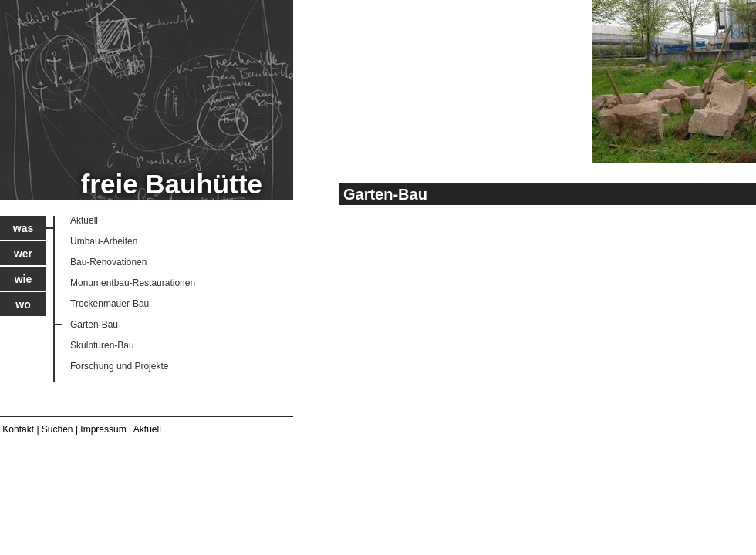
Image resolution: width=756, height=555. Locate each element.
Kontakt (18, 429)
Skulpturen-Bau (102, 345)
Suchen (57, 429)
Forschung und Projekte (119, 366)
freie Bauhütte (172, 184)
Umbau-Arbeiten (104, 241)
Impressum (103, 429)
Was (23, 228)
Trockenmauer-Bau (110, 304)
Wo (23, 304)
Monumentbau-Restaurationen (133, 283)
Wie (24, 279)
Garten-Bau (94, 325)
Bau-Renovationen (108, 262)
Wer (23, 254)
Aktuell (84, 220)
